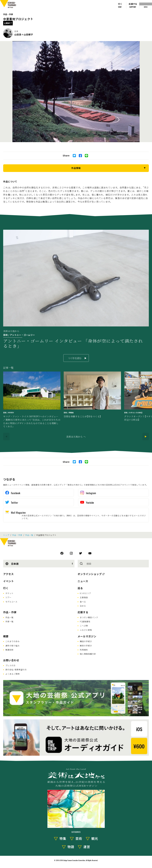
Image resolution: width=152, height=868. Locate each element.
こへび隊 (84, 626)
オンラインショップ (90, 574)
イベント (9, 581)
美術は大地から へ (76, 437)
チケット (9, 593)
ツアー (8, 597)
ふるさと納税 (86, 630)
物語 (71, 847)
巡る (80, 588)
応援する (83, 612)
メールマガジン (87, 636)
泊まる (83, 606)
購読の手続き (86, 641)
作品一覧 (29, 535)
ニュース (83, 581)
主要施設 (84, 597)
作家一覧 (9, 621)
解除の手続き (86, 646)
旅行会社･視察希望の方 (16, 669)
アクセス (8, 574)
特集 (63, 838)
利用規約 (84, 650)
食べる (83, 602)
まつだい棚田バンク (89, 617)
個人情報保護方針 (88, 654)
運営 (87, 847)
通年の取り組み (12, 646)
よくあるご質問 (12, 674)
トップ (6, 535)
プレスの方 (11, 665)
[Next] (146, 437)
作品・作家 (8, 14)
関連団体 (9, 650)
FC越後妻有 (85, 621)
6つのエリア (86, 593)
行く (6, 588)
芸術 (79, 838)
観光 (95, 838)
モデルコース (11, 602)
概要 (6, 636)
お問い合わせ (11, 660)
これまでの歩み (12, 641)
